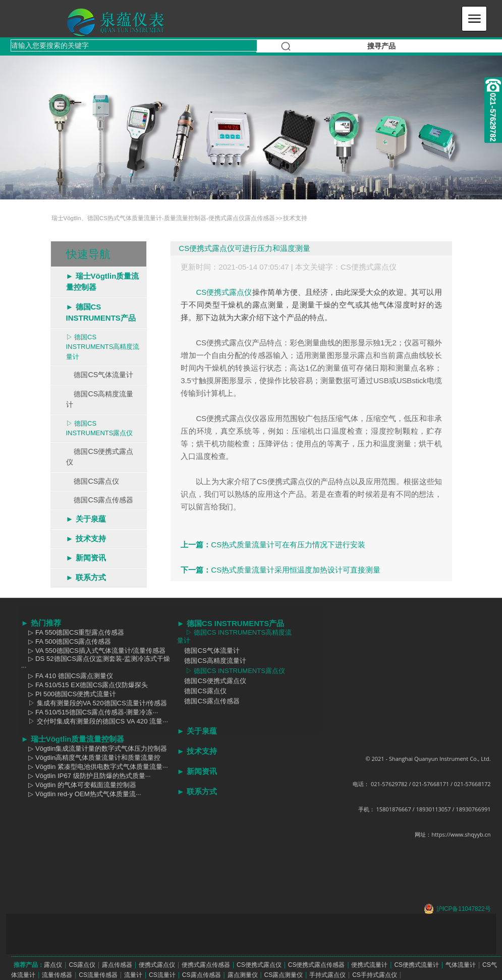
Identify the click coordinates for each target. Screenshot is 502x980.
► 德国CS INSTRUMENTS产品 (101, 313)
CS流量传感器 (98, 975)
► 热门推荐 (41, 623)
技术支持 (295, 218)
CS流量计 (162, 975)
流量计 (133, 975)
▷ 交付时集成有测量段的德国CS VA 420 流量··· (95, 721)
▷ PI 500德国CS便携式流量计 (69, 694)
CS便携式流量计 (416, 965)
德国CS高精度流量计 (100, 399)
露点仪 (53, 965)
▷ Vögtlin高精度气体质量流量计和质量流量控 (91, 758)
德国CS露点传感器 (100, 500)
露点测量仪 (243, 975)
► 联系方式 (86, 577)
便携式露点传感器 (206, 965)
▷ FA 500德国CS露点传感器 (66, 641)
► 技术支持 (86, 538)
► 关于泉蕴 (86, 519)
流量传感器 (57, 975)
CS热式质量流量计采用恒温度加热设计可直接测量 (296, 570)
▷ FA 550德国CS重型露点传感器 (73, 632)
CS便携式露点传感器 (317, 965)
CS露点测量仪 (283, 975)
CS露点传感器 (202, 975)
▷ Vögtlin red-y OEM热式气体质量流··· (81, 794)
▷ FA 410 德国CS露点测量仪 (67, 676)
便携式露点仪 (157, 965)
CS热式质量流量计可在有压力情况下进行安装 (288, 545)
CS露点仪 (82, 965)
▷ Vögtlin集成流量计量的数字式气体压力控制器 (94, 749)
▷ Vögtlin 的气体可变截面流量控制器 (79, 785)
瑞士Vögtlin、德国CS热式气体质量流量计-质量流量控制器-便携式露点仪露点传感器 (163, 218)
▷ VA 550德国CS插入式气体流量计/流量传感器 (94, 651)
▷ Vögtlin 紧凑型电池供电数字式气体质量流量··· (95, 767)
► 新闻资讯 (86, 558)
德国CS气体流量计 (100, 375)
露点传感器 (117, 965)
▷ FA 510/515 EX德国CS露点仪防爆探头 (85, 685)
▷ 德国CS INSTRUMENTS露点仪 (100, 428)
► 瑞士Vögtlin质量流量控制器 (103, 282)
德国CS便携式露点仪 (100, 457)
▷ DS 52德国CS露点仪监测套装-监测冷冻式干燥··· (96, 663)
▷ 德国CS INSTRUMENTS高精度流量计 (103, 347)
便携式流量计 (369, 965)
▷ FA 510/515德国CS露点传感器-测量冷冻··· (90, 712)
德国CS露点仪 (93, 481)
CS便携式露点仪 (369, 267)
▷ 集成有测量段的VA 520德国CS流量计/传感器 (94, 703)
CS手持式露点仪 (375, 975)
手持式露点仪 (327, 975)
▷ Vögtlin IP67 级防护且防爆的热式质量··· (86, 776)
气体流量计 (461, 965)
